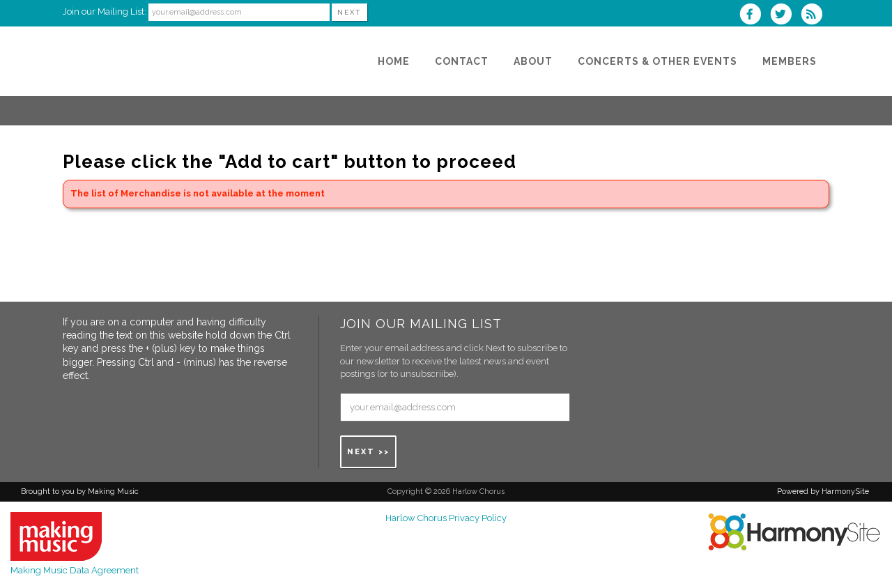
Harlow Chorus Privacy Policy (446, 518)
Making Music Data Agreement (75, 570)
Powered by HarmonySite (823, 492)
